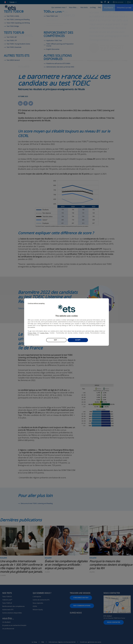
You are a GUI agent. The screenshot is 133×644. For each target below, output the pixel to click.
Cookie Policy (44, 333)
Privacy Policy (32, 333)
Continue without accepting (36, 303)
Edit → (56, 340)
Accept (78, 340)
